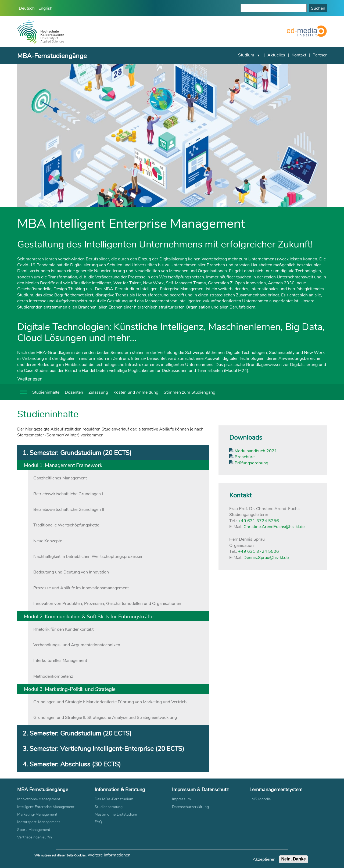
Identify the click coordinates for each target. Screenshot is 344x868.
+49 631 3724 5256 (259, 520)
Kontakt (299, 55)
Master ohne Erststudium (116, 814)
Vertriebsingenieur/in (35, 837)
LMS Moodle (260, 799)
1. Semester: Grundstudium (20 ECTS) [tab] (77, 452)
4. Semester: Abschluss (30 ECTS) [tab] (72, 764)
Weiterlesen (30, 379)
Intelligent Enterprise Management (46, 807)
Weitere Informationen (109, 856)
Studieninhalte (46, 392)
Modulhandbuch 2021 (255, 451)
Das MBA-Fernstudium (114, 799)
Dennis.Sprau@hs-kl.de (266, 557)
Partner (320, 55)
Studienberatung (109, 807)
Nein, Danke (293, 860)
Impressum (181, 799)
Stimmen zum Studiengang (189, 392)
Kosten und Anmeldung (136, 392)
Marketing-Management (37, 814)
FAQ (98, 822)
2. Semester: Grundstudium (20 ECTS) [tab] (77, 733)
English (45, 8)
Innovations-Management (39, 799)
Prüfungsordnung (251, 463)
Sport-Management (34, 829)
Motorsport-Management (39, 822)
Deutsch (27, 8)
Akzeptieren (264, 860)
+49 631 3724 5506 (259, 551)
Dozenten (74, 392)
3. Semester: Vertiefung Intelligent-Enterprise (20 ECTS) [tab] (103, 748)
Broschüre (244, 456)
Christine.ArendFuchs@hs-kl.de (274, 526)
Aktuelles (276, 55)
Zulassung (98, 392)
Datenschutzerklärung (190, 807)
